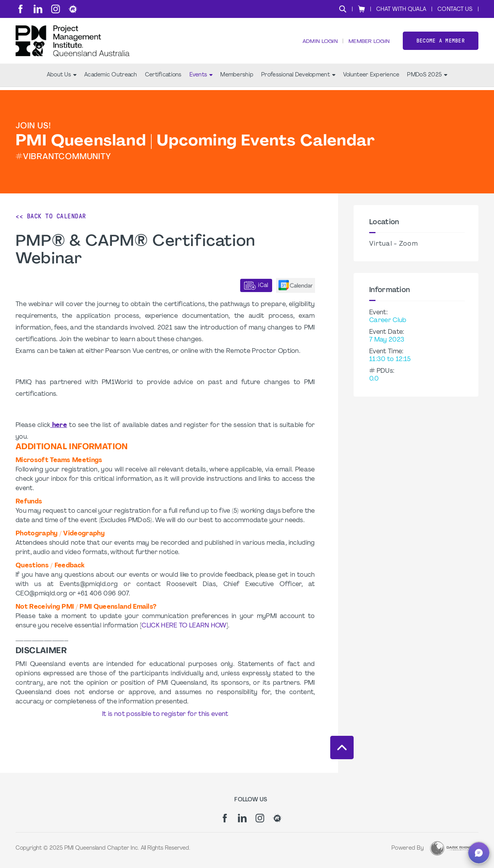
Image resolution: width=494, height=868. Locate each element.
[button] (479, 853)
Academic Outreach (111, 78)
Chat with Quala (401, 10)
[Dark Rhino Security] (451, 848)
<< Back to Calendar (51, 216)
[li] (38, 9)
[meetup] (73, 9)
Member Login (368, 43)
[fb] (20, 9)
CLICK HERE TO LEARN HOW (184, 626)
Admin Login (319, 43)
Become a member (441, 42)
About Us (62, 78)
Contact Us (455, 10)
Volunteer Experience (371, 78)
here (59, 425)
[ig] (56, 9)
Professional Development (298, 78)
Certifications (163, 78)
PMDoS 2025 (427, 78)
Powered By (408, 848)
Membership (237, 78)
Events (201, 78)
